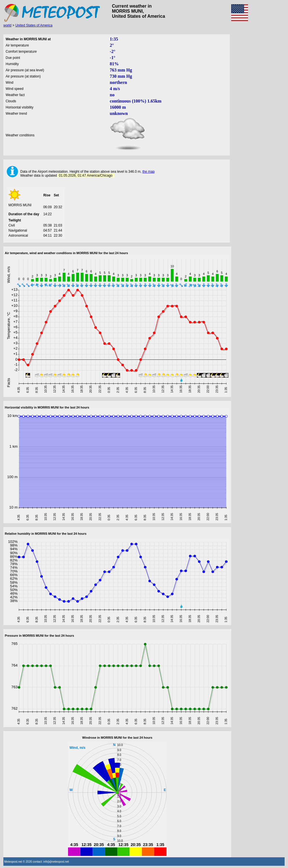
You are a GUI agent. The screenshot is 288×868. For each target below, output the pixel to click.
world (7, 25)
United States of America (34, 25)
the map (148, 172)
